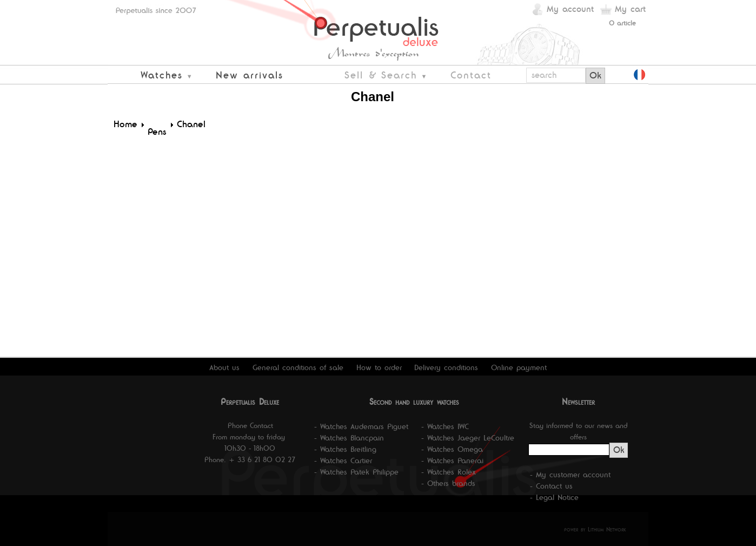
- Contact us (551, 486)
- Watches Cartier (343, 461)
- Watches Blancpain (349, 438)
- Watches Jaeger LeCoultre (468, 438)
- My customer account (570, 475)
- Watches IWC (445, 426)
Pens (157, 131)
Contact (471, 75)
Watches (162, 75)
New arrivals (250, 75)
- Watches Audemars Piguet (361, 426)
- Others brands (448, 483)
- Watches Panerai (452, 461)
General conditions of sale (298, 367)
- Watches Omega (452, 449)
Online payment (519, 367)
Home (125, 124)
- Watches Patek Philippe (356, 472)
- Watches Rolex (449, 472)
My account (570, 9)
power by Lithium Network (595, 529)
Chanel (191, 124)
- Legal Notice (554, 497)
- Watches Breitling (345, 449)
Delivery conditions (446, 367)
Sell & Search (381, 75)
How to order (379, 367)
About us (224, 367)
